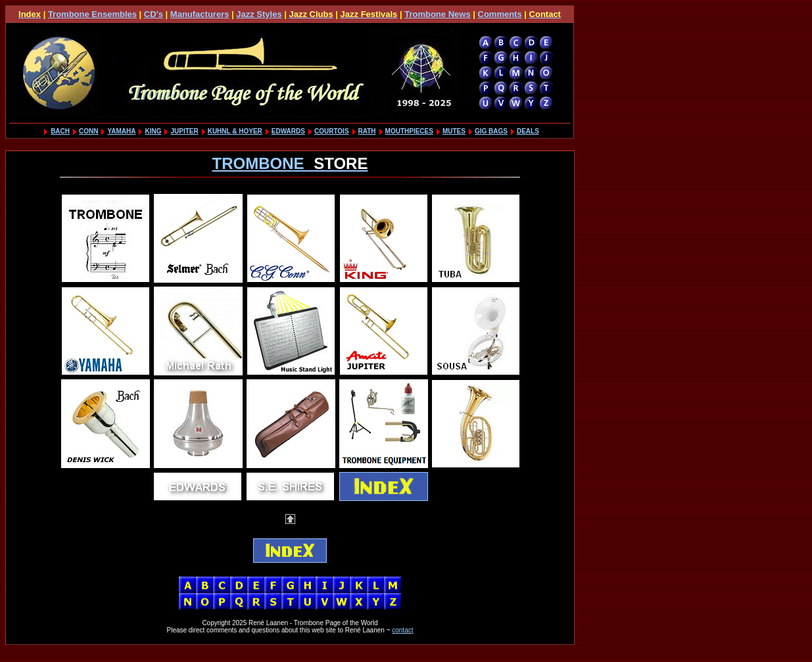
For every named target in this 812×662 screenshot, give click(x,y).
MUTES (454, 131)
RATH (367, 131)
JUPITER (184, 131)
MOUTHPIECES (409, 131)
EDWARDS (288, 131)
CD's (154, 14)
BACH (60, 131)
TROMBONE (290, 163)
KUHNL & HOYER (235, 131)
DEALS (528, 131)
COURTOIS (332, 131)
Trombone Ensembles (92, 14)
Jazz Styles (259, 14)
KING (153, 131)
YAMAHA (121, 131)
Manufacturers (200, 14)
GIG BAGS (491, 131)
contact (402, 630)
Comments (500, 14)
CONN (88, 131)
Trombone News (437, 14)
